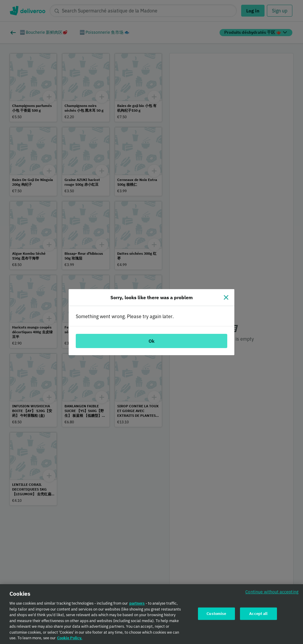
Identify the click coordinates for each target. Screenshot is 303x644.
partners (137, 605)
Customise (216, 615)
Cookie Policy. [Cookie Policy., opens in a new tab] (70, 640)
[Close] (226, 297)
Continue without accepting (272, 594)
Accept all (258, 615)
